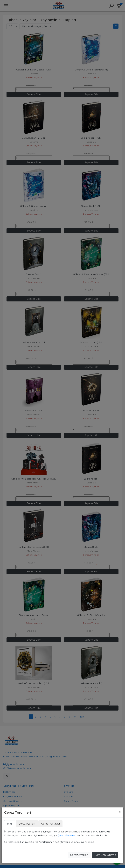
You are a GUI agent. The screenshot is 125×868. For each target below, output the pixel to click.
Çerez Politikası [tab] (50, 824)
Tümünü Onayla (105, 855)
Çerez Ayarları (79, 855)
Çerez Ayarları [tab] (27, 824)
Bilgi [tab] (10, 824)
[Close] (120, 812)
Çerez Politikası (67, 836)
